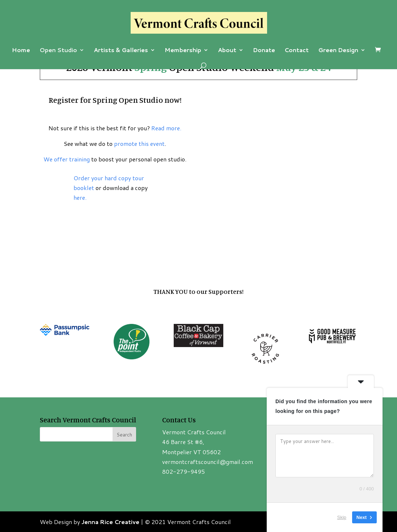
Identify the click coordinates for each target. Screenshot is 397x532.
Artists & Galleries (121, 51)
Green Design (338, 51)
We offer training (67, 159)
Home (21, 51)
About (227, 51)
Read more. (166, 128)
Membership (183, 51)
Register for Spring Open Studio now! (115, 100)
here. (80, 197)
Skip (342, 517)
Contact (297, 51)
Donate (264, 51)
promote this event (139, 143)
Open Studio (58, 51)
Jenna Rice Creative (110, 522)
